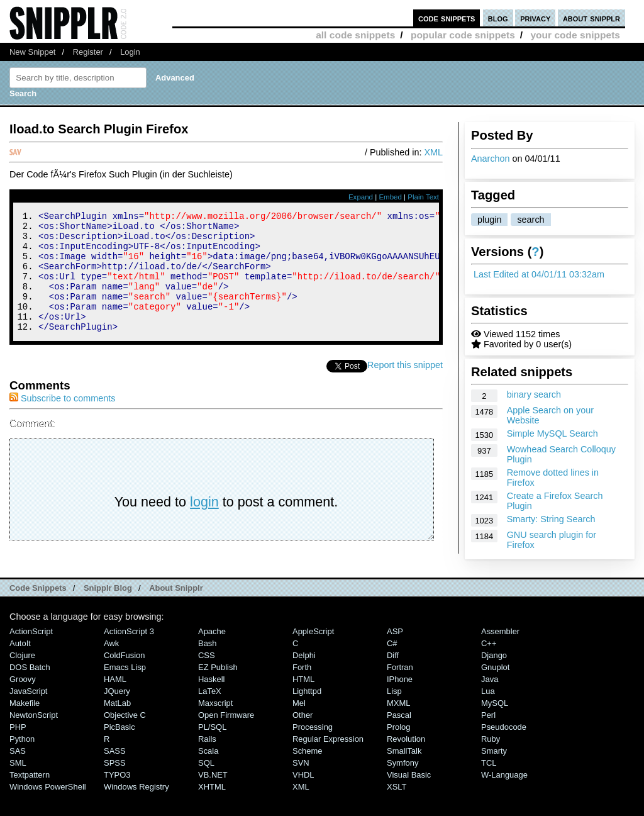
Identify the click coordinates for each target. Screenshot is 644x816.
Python (22, 762)
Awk (111, 666)
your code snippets (575, 35)
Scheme (308, 774)
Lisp (394, 714)
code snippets (447, 18)
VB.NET (213, 797)
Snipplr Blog (108, 611)
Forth (302, 690)
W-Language (504, 797)
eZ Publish (218, 690)
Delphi (304, 678)
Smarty (494, 774)
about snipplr (591, 18)
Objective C (125, 738)
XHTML (212, 809)
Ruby (491, 762)
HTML (303, 702)
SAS (18, 774)
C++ (489, 666)
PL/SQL (212, 750)
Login (130, 52)
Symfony (402, 785)
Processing (313, 750)
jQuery (117, 714)
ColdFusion (125, 678)
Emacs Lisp (125, 690)
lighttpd (307, 714)
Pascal (399, 738)
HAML (115, 702)
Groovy (23, 702)
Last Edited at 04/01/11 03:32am (539, 274)
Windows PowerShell (48, 809)
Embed (390, 197)
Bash (208, 666)
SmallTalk (404, 774)
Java (490, 702)
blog (498, 18)
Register (88, 52)
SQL (206, 785)
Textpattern (30, 797)
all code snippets (355, 35)
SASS (115, 774)
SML (18, 785)
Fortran (400, 690)
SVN (301, 785)
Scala (208, 774)
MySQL (495, 726)
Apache (212, 654)
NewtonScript (34, 738)
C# (392, 666)
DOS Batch (30, 690)
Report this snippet (405, 388)
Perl (488, 738)
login (204, 524)
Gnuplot (495, 690)
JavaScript (28, 714)
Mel (299, 726)
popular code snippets (463, 35)
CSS (207, 678)
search (530, 220)
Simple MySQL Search (552, 433)
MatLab (117, 726)
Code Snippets (38, 611)
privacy (535, 18)
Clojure (22, 678)
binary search (534, 394)
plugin (489, 220)
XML (433, 152)
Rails (207, 762)
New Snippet (32, 52)
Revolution (406, 762)
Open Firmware (226, 738)
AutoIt (20, 666)
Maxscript (215, 726)
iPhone (400, 702)
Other (303, 738)
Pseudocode (504, 750)
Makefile (25, 726)
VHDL (303, 797)
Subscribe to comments (62, 421)
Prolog (398, 750)
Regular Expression (328, 762)
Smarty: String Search (551, 519)
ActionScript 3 (129, 654)
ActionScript (31, 654)
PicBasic (119, 750)
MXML (398, 726)
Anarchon (491, 159)
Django (494, 678)
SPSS (115, 785)
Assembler (500, 654)
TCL (489, 785)
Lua (488, 714)
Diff (393, 678)
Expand (361, 197)
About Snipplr (176, 611)
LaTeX (210, 714)
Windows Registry (136, 809)
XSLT (397, 809)
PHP (18, 750)
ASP (395, 654)
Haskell (211, 702)
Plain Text (423, 197)
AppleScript (313, 654)
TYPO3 (117, 797)
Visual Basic (409, 797)
